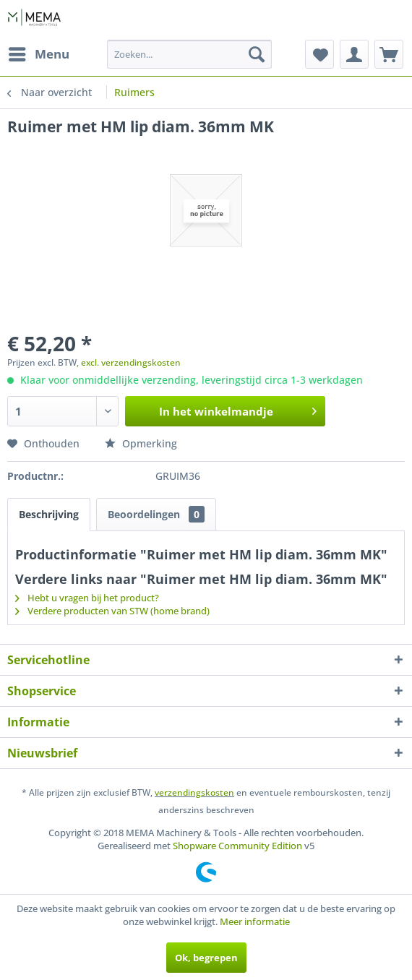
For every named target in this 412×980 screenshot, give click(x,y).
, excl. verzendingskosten (129, 362)
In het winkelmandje (238, 409)
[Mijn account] (354, 54)
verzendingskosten (194, 792)
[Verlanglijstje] (319, 54)
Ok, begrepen (206, 958)
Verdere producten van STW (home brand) (112, 611)
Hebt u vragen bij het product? (87, 598)
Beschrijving (49, 514)
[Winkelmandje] (389, 54)
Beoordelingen (156, 514)
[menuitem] (38, 54)
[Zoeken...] (189, 54)
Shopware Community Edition (237, 846)
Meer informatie (255, 921)
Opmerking (141, 443)
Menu (39, 52)
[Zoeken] (257, 54)
